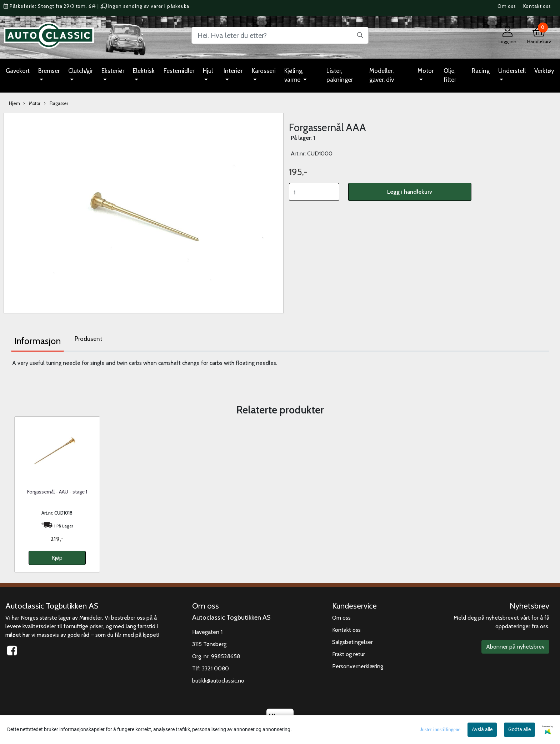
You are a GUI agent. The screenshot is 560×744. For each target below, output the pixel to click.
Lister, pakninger (340, 75)
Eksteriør (113, 71)
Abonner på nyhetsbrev (515, 647)
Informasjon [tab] (37, 341)
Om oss (507, 6)
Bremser (49, 71)
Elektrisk (144, 71)
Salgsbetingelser (352, 642)
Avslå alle (482, 729)
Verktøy (544, 71)
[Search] (280, 35)
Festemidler (179, 71)
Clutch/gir (81, 71)
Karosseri (264, 71)
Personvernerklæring (358, 666)
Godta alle (519, 729)
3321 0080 (215, 668)
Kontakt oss (537, 6)
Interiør (233, 71)
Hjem (14, 103)
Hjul (208, 71)
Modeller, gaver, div (382, 75)
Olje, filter (450, 75)
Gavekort (18, 71)
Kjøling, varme (294, 75)
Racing (481, 71)
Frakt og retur (349, 654)
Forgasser (56, 104)
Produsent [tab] (88, 339)
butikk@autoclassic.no (218, 681)
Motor (426, 71)
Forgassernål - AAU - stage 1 (57, 492)
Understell (512, 71)
